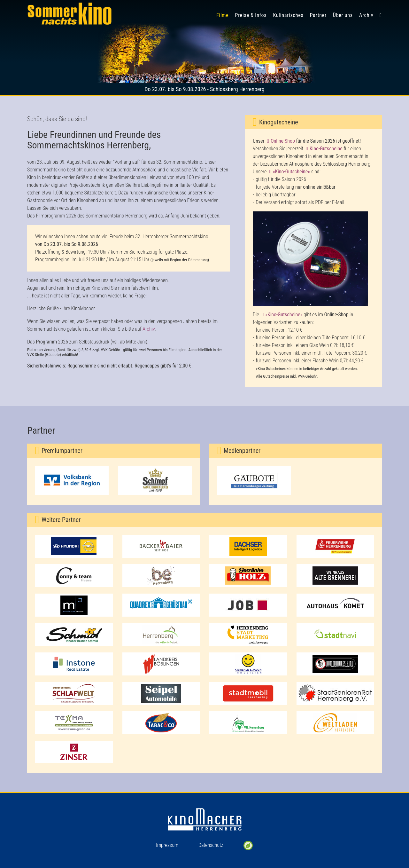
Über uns (343, 15)
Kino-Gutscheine (326, 149)
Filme (223, 15)
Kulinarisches (288, 15)
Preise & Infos (251, 15)
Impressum (167, 845)
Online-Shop (283, 141)
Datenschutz (211, 845)
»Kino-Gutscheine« (291, 172)
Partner (318, 15)
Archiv (366, 15)
